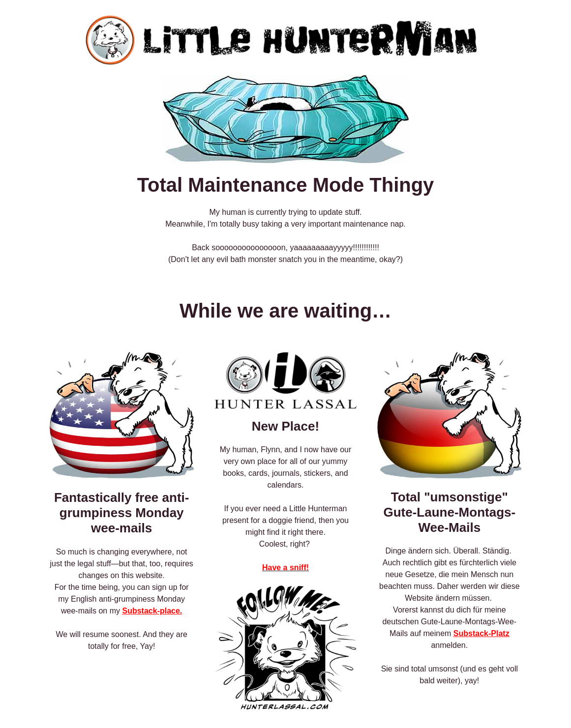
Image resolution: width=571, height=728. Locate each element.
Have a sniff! (285, 568)
